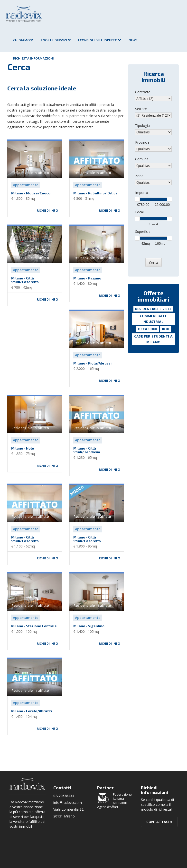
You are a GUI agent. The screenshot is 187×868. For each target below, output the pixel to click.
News (133, 40)
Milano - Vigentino (89, 626)
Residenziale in (30, 173)
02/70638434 (64, 796)
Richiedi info (47, 211)
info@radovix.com (68, 803)
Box (166, 329)
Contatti (62, 788)
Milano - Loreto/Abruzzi (32, 711)
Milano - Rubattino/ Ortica (95, 193)
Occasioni (147, 329)
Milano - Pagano (87, 278)
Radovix (27, 784)
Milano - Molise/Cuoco (31, 193)
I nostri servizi (56, 40)
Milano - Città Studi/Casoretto (25, 280)
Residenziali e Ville (153, 309)
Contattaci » (159, 822)
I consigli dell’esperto (100, 40)
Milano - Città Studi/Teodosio (87, 450)
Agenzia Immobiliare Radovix (24, 14)
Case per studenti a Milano (153, 339)
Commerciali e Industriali (154, 319)
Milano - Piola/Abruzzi (92, 363)
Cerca (154, 263)
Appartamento (26, 185)
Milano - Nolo (23, 448)
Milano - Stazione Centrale (34, 626)
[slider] (137, 199)
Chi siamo (23, 40)
